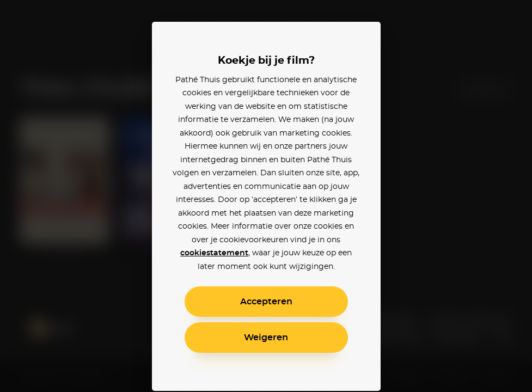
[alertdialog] (266, 196)
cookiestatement (214, 253)
